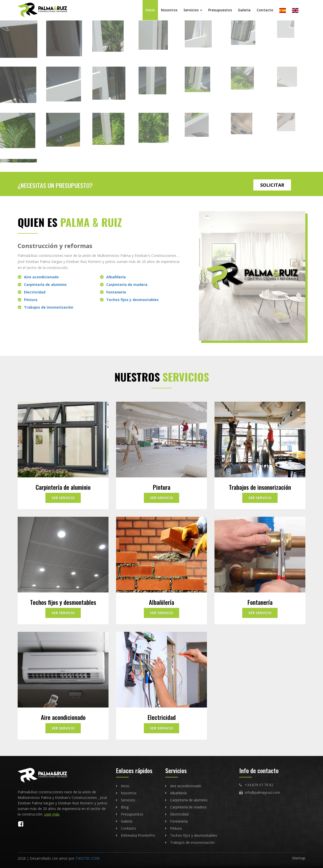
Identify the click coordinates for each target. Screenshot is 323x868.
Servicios (193, 10)
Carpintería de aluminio (45, 284)
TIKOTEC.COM (87, 858)
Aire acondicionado (41, 277)
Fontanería (116, 292)
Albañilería (116, 277)
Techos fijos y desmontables (132, 300)
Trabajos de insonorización (49, 307)
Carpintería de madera (127, 284)
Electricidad (35, 292)
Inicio (150, 10)
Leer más (52, 814)
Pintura (31, 300)
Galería (244, 10)
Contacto (265, 10)
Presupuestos (220, 10)
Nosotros (169, 10)
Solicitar (272, 185)
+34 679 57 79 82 (259, 785)
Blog (125, 807)
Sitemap (299, 858)
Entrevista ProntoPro (138, 835)
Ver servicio (63, 498)
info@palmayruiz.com (262, 792)
